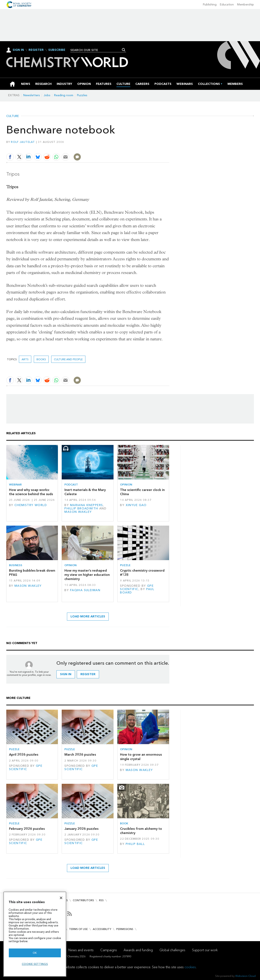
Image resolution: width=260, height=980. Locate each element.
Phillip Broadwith (81, 508)
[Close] (61, 898)
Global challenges (172, 950)
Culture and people (68, 359)
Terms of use (78, 929)
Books (41, 359)
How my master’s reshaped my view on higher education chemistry (87, 575)
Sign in (66, 674)
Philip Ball (135, 844)
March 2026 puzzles (80, 754)
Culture (13, 116)
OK (35, 953)
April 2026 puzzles (24, 754)
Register (36, 50)
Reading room (64, 95)
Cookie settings (35, 964)
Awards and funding (138, 950)
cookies (190, 967)
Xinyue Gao (136, 505)
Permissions (125, 929)
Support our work (205, 950)
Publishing (210, 5)
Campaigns (109, 950)
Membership (246, 5)
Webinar (15, 485)
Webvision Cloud (245, 976)
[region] (35, 934)
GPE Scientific (137, 587)
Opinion (126, 485)
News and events (81, 950)
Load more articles (88, 616)
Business (16, 565)
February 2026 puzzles (27, 829)
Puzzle (125, 565)
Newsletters (32, 95)
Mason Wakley (78, 512)
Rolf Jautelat (23, 142)
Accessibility (102, 929)
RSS (101, 900)
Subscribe (57, 50)
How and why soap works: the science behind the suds (31, 492)
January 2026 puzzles (81, 829)
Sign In (18, 50)
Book (124, 823)
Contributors (83, 900)
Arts (25, 359)
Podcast (71, 485)
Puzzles (82, 95)
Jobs (47, 95)
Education (227, 5)
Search (124, 50)
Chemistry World (31, 505)
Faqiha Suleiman (85, 590)
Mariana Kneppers (87, 505)
